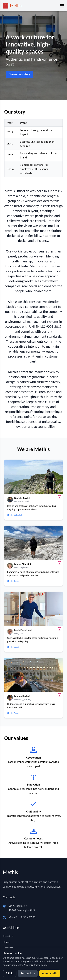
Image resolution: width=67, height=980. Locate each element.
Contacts (8, 948)
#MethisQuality (14, 647)
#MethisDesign (14, 581)
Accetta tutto (50, 973)
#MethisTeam (13, 713)
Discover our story (19, 74)
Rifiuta (10, 973)
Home (6, 942)
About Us (8, 936)
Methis (16, 6)
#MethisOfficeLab (15, 515)
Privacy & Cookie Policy (35, 965)
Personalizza (28, 973)
